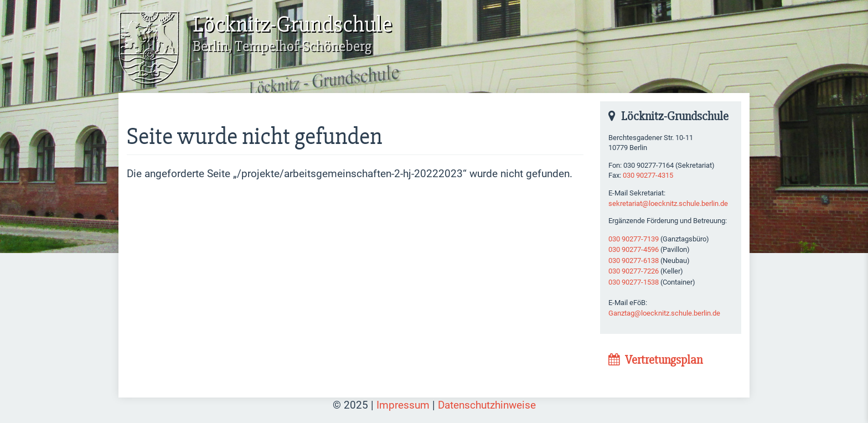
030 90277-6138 (634, 260)
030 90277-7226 (634, 271)
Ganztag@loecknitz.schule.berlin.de (664, 313)
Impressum (403, 405)
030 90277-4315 (648, 175)
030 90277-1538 (634, 282)
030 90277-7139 (634, 239)
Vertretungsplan (655, 360)
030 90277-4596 (634, 249)
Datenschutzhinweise (487, 405)
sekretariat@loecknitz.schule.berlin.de (668, 203)
